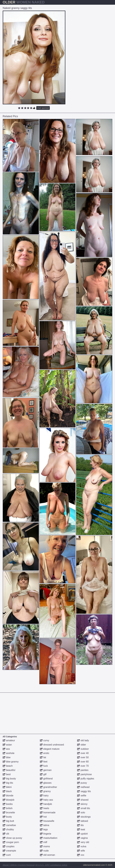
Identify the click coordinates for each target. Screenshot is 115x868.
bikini (7, 787)
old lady (83, 740)
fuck (44, 766)
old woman (48, 855)
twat (81, 829)
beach (8, 766)
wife (81, 851)
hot (43, 817)
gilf (43, 774)
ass (6, 749)
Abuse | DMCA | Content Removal (19, 865)
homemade (48, 813)
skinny (82, 804)
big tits (8, 783)
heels (45, 808)
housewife (47, 821)
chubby (8, 829)
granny (45, 791)
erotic (45, 753)
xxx (81, 855)
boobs (8, 804)
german (46, 770)
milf (44, 842)
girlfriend (46, 779)
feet (44, 762)
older (82, 745)
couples (9, 846)
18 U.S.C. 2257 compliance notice (51, 865)
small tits (84, 808)
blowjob (9, 800)
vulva (82, 846)
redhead (83, 787)
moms (45, 846)
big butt (8, 821)
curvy (45, 740)
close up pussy (12, 838)
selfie (82, 796)
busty (7, 817)
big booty (9, 779)
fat (43, 757)
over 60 (83, 762)
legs (44, 829)
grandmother (48, 787)
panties (83, 770)
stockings (84, 817)
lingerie (46, 834)
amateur (9, 740)
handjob (46, 804)
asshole (9, 753)
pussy (82, 783)
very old (83, 842)
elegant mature (50, 749)
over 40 (83, 753)
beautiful (9, 770)
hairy (44, 796)
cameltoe (9, 825)
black (7, 791)
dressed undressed (52, 745)
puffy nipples (86, 779)
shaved (83, 800)
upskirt (82, 834)
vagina (82, 838)
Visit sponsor (43, 108)
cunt (7, 855)
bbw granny (11, 762)
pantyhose (84, 774)
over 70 (83, 766)
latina (45, 825)
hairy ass (46, 800)
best (7, 774)
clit (6, 834)
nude (44, 851)
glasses (46, 783)
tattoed (83, 821)
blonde (8, 796)
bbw (7, 757)
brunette (9, 813)
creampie (9, 851)
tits (80, 825)
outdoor (83, 749)
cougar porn (11, 842)
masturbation (49, 838)
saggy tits (84, 791)
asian (7, 745)
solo (81, 813)
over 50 (83, 757)
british (8, 808)
